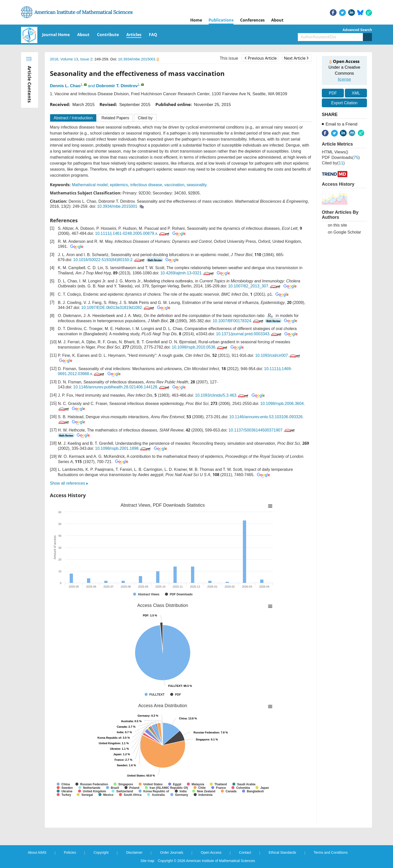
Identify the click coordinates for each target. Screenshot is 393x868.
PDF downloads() (341, 157)
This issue (229, 58)
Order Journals (172, 852)
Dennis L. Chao (65, 86)
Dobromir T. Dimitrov (117, 86)
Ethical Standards (282, 852)
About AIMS (37, 852)
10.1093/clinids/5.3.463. (222, 395)
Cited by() (333, 163)
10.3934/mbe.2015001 (138, 59)
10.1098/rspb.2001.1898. (123, 448)
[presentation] (270, 316)
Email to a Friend (341, 124)
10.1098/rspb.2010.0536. (200, 347)
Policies (70, 852)
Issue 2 (86, 59)
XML (356, 93)
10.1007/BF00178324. (238, 321)
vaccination (174, 185)
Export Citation (345, 103)
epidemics (119, 185)
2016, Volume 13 (64, 59)
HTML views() (335, 152)
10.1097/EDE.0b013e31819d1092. (118, 308)
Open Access (211, 852)
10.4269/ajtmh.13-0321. (187, 273)
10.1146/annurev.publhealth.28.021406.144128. (122, 387)
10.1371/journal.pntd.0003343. (249, 334)
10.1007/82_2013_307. (255, 286)
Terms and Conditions (331, 852)
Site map (148, 861)
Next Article (296, 58)
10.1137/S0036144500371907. (262, 430)
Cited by (145, 118)
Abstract (73, 118)
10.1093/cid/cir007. (278, 355)
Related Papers (115, 118)
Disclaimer (134, 852)
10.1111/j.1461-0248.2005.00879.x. (133, 233)
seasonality (196, 185)
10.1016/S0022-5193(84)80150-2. (109, 260)
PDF (333, 93)
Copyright (101, 852)
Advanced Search (357, 30)
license (344, 79)
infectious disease (146, 185)
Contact (245, 852)
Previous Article (261, 58)
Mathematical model (90, 185)
